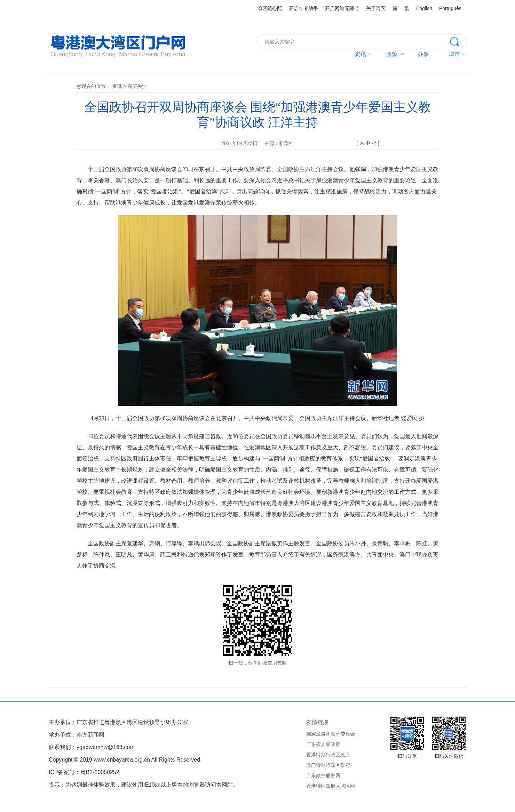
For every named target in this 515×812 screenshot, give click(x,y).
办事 (423, 54)
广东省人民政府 (323, 744)
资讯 (360, 54)
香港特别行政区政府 (328, 755)
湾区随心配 (270, 8)
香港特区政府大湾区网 (331, 786)
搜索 (458, 41)
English (424, 8)
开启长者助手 (303, 8)
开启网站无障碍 (342, 8)
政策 (392, 54)
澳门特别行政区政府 (328, 765)
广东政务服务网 (323, 775)
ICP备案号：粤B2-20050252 (84, 772)
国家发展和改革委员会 (331, 734)
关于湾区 (376, 8)
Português (450, 8)
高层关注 (137, 86)
